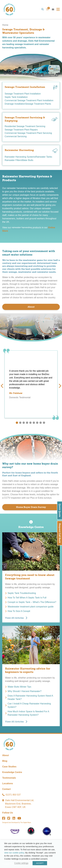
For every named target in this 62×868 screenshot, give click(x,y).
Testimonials (9, 778)
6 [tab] (34, 423)
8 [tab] (41, 423)
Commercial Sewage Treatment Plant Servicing (28, 133)
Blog (5, 761)
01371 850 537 (13, 795)
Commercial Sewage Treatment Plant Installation (29, 100)
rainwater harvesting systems (21, 188)
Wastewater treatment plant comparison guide (31, 607)
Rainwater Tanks (44, 157)
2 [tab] (20, 423)
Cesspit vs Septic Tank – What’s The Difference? (32, 602)
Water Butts (27, 160)
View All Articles (14, 618)
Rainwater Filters (13, 160)
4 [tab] (27, 423)
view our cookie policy (14, 853)
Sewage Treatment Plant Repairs (21, 130)
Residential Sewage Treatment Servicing (25, 126)
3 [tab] (24, 423)
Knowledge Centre (12, 772)
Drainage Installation (15, 104)
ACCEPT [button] (40, 863)
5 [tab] (30, 423)
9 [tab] (44, 423)
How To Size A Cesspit (19, 611)
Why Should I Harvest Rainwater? (25, 691)
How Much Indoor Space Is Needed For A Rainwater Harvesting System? (28, 713)
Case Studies (9, 767)
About (31, 307)
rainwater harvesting (22, 228)
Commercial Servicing (16, 136)
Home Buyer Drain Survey (31, 507)
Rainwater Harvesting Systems (20, 157)
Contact (6, 789)
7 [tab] (37, 423)
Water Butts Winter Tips (19, 687)
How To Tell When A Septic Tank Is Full (27, 598)
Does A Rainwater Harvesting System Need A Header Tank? (30, 697)
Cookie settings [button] (21, 863)
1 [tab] (17, 423)
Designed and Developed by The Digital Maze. (17, 823)
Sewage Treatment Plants (38, 104)
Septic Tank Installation (16, 97)
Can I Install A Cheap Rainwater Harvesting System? (29, 705)
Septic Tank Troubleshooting (22, 593)
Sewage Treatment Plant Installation (23, 94)
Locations (8, 783)
